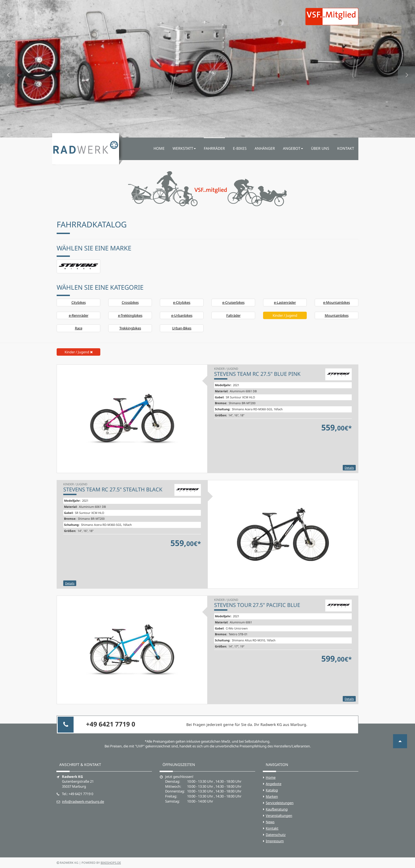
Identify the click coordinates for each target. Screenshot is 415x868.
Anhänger (265, 148)
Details (349, 468)
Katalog (272, 790)
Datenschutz (276, 835)
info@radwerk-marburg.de (83, 801)
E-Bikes (240, 148)
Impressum (275, 841)
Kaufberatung (277, 809)
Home (159, 148)
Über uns (320, 148)
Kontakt (346, 148)
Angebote (274, 784)
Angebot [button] (293, 148)
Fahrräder (214, 148)
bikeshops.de (111, 863)
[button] (9, 69)
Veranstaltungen (279, 816)
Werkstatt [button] (184, 148)
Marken (272, 796)
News (270, 822)
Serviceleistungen (280, 803)
